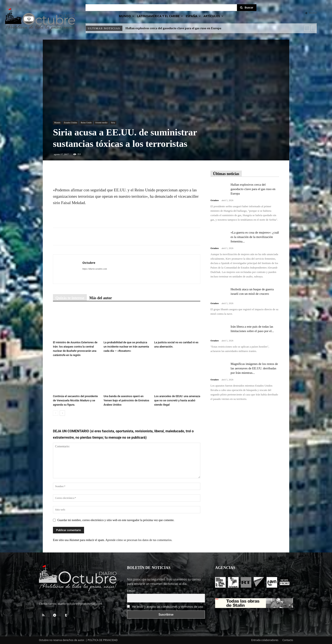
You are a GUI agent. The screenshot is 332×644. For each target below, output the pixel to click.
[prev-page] (56, 413)
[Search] (247, 8)
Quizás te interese (70, 298)
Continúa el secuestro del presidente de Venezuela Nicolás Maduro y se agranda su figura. (75, 400)
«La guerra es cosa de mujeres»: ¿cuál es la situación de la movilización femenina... (255, 237)
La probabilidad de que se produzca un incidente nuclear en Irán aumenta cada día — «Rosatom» (126, 347)
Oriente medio (101, 123)
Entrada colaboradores (265, 640)
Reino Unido (86, 123)
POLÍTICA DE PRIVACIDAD (103, 640)
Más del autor (101, 298)
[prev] (307, 28)
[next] (314, 28)
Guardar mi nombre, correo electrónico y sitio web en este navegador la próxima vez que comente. (116, 520)
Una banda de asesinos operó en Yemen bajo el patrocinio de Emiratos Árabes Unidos (126, 400)
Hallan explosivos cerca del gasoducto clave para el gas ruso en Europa (173, 28)
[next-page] (62, 413)
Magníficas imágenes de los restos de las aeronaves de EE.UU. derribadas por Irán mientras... (254, 368)
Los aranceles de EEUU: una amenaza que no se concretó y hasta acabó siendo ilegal (177, 400)
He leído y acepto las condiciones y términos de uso (168, 607)
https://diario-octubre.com (95, 269)
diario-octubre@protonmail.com (80, 604)
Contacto (288, 640)
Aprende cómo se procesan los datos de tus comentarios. (139, 540)
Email (131, 591)
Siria (113, 123)
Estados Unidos (71, 123)
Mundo (57, 123)
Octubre (89, 263)
